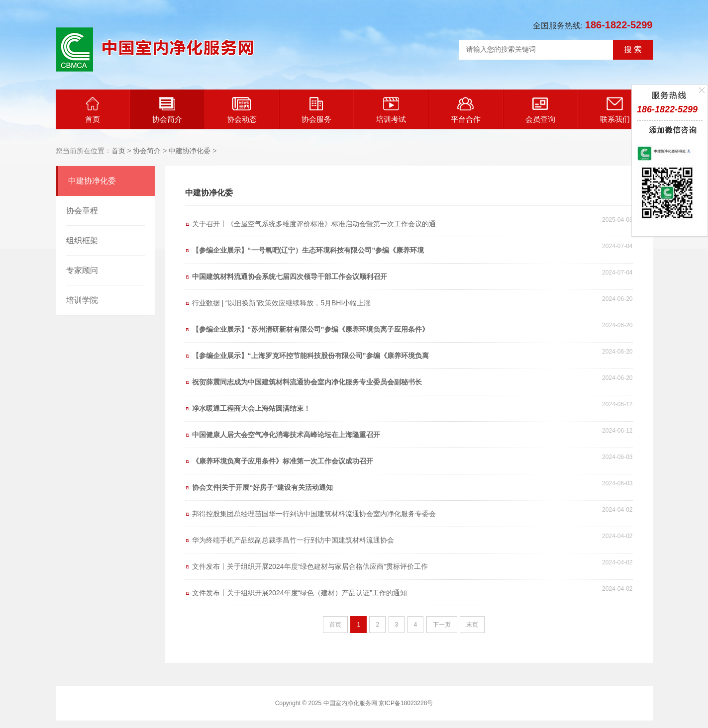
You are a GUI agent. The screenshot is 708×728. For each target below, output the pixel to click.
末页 (472, 625)
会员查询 (540, 110)
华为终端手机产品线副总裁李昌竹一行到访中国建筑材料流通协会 (293, 540)
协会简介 (167, 110)
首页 (93, 110)
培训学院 (82, 300)
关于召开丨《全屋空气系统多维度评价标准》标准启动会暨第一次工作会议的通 (314, 224)
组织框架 (82, 240)
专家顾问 (82, 270)
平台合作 (466, 110)
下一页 (442, 625)
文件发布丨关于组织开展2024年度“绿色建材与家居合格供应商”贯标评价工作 (310, 566)
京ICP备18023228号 (406, 703)
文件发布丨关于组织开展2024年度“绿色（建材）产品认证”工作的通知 (300, 593)
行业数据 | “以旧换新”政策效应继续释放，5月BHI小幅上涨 (282, 303)
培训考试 (391, 110)
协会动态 (242, 110)
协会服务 (316, 110)
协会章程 (82, 211)
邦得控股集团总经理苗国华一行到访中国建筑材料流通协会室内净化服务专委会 (314, 514)
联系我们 (615, 110)
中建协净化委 (190, 151)
